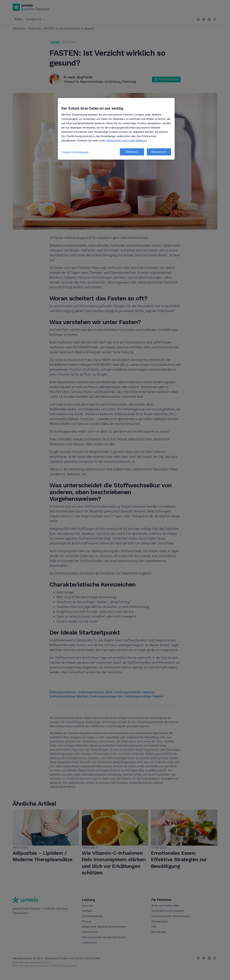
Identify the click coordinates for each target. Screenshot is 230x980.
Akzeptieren (159, 152)
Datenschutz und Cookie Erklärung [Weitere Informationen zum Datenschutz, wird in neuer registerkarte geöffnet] (127, 141)
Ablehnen (132, 152)
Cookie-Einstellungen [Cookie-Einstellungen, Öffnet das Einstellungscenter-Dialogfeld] (75, 152)
